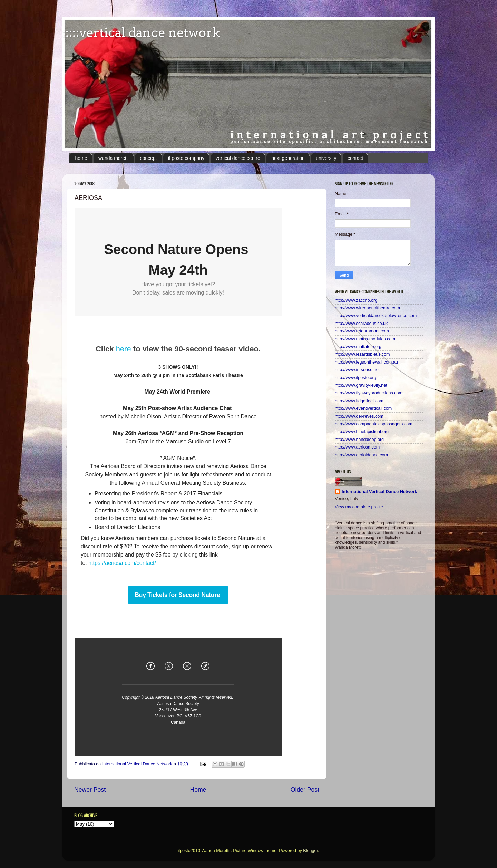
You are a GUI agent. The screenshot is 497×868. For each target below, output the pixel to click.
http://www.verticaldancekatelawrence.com (376, 316)
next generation (288, 158)
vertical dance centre (238, 158)
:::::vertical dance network (141, 32)
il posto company (186, 158)
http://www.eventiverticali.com (363, 408)
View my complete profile (359, 507)
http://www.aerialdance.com (361, 455)
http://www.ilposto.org (355, 378)
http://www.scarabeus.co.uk (361, 324)
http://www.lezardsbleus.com (362, 354)
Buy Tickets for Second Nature (178, 595)
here (124, 349)
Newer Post (90, 790)
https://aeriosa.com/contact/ (122, 563)
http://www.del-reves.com (359, 416)
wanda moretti (114, 158)
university (326, 158)
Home (198, 790)
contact (355, 158)
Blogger (310, 851)
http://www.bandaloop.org (359, 440)
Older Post (305, 790)
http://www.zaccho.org (356, 300)
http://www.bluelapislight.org (362, 432)
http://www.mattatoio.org (358, 347)
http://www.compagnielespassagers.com (374, 424)
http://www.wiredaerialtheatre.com (367, 308)
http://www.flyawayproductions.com (369, 393)
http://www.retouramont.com (362, 331)
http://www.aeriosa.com (357, 447)
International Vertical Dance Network (379, 492)
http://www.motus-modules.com (365, 339)
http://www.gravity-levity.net (361, 385)
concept (148, 158)
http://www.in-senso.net (357, 370)
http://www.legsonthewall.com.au (366, 362)
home (81, 158)
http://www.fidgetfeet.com (359, 401)
